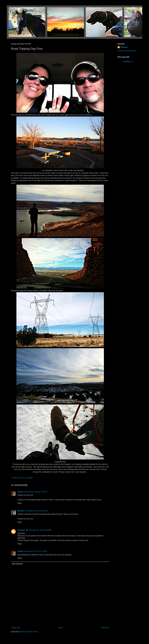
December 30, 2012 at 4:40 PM (36, 511)
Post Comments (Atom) (29, 632)
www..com (128, 61)
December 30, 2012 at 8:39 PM (40, 530)
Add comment (17, 564)
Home (61, 628)
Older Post (105, 628)
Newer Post (16, 628)
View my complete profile (127, 51)
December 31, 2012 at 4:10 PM (35, 551)
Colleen (20, 492)
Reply (20, 503)
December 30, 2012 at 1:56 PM (35, 492)
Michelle (21, 511)
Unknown (21, 530)
